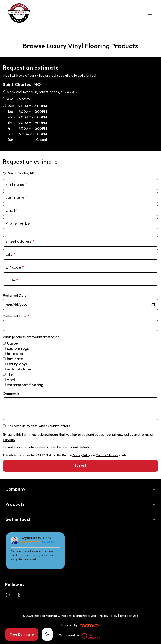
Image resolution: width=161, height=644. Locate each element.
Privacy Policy (81, 455)
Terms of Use (129, 616)
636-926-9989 (19, 99)
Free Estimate (22, 634)
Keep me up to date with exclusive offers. (39, 426)
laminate (15, 359)
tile (10, 374)
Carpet (13, 343)
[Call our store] (47, 634)
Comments (11, 393)
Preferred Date (15, 295)
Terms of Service (107, 455)
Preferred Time (15, 316)
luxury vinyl (17, 364)
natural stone (19, 369)
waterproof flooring (25, 385)
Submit (81, 466)
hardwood (16, 354)
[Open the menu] (150, 13)
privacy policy (123, 434)
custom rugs (18, 348)
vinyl (11, 379)
